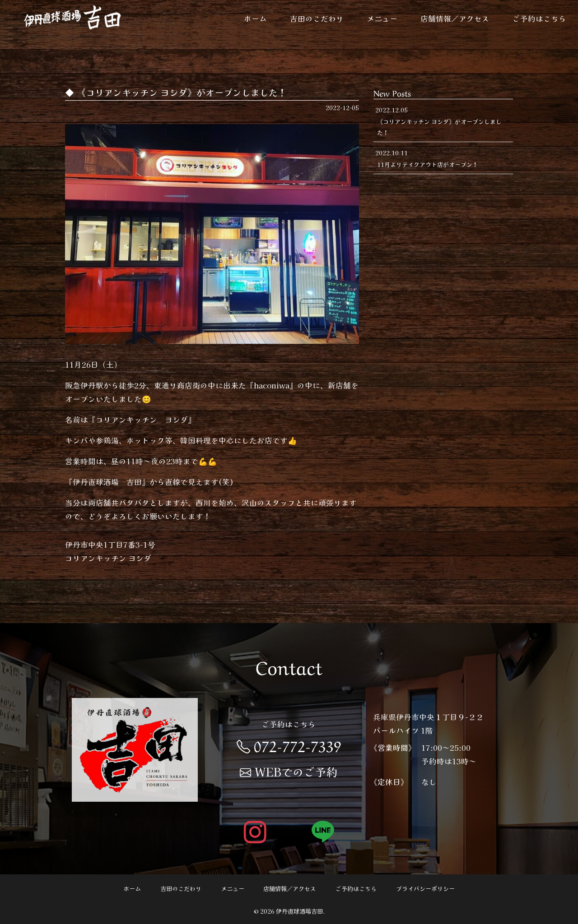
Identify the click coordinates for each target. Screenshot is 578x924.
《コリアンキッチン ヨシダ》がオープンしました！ (439, 127)
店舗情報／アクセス (455, 18)
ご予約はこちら (539, 18)
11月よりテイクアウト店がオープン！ (428, 164)
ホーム (255, 18)
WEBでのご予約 (289, 772)
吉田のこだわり (317, 18)
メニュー (382, 18)
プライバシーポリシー (425, 889)
